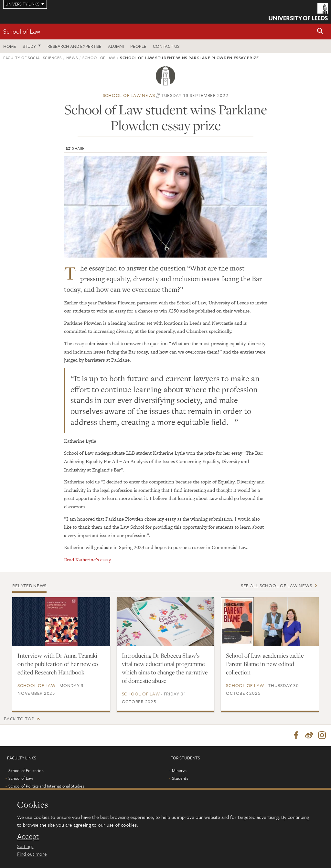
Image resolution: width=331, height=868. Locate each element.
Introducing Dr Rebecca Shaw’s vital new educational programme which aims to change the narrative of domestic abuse (165, 668)
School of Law (22, 31)
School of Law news (129, 95)
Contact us (166, 46)
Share (78, 148)
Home (10, 46)
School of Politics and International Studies (46, 786)
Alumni (116, 46)
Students (180, 778)
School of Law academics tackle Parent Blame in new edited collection (265, 664)
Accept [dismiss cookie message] (28, 836)
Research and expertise (75, 46)
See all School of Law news (277, 585)
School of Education (26, 770)
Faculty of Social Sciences (32, 58)
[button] (320, 32)
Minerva (179, 770)
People (138, 46)
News (72, 58)
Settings (25, 846)
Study (29, 46)
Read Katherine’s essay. (88, 560)
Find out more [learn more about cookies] (32, 854)
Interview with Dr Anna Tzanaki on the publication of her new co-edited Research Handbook (59, 664)
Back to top (19, 719)
